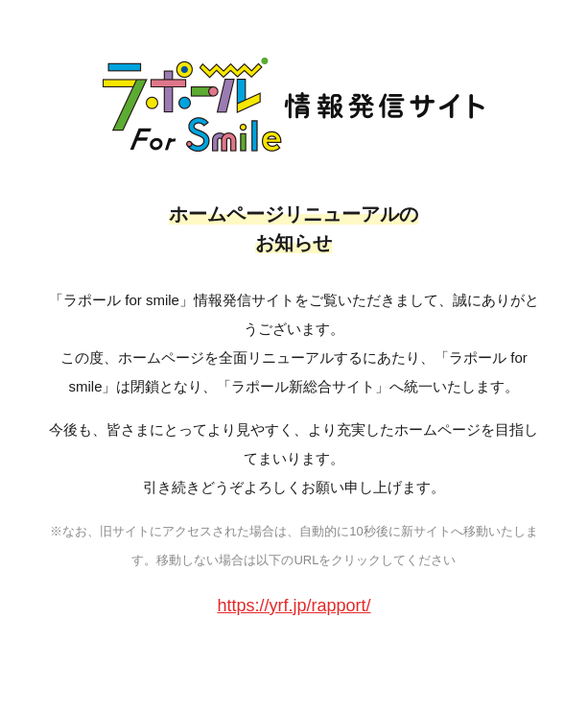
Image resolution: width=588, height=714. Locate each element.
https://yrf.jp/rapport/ (294, 606)
